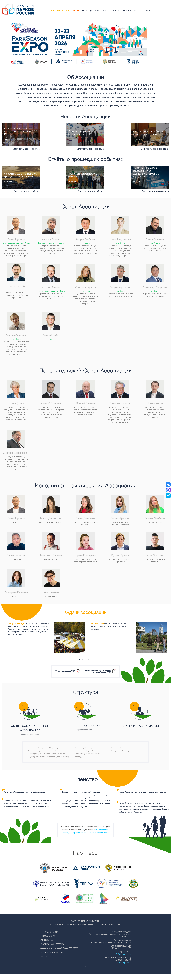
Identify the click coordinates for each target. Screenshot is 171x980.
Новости (116, 11)
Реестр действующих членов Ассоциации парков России (86, 830)
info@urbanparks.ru (101, 827)
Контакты (149, 11)
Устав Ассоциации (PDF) (65, 669)
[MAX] (168, 490)
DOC (83, 827)
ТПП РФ (84, 11)
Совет (98, 11)
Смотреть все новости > (26, 156)
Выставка (55, 11)
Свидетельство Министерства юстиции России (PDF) (98, 669)
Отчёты (107, 11)
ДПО (91, 11)
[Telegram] (168, 496)
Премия (66, 11)
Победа (75, 11)
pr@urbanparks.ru (124, 960)
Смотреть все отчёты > (27, 199)
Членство (127, 11)
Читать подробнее (21, 142)
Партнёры (138, 11)
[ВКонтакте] (168, 485)
